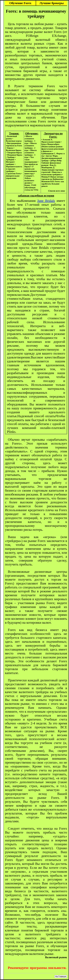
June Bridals (46, 201)
